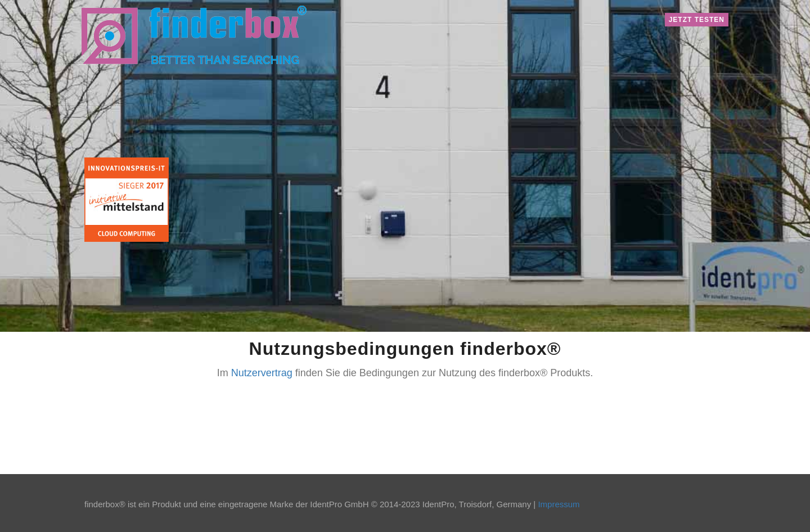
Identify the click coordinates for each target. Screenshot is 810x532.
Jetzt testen (697, 20)
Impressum (559, 504)
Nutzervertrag (262, 373)
